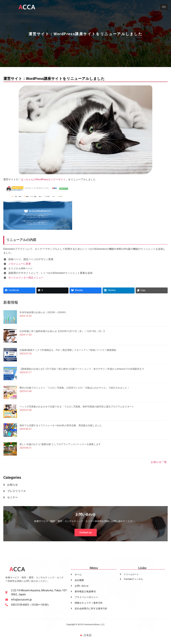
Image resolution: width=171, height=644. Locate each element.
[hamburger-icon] (164, 7)
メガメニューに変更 (20, 264)
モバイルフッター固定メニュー (26, 278)
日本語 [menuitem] (88, 635)
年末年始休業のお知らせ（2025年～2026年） (44, 312)
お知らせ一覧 (159, 462)
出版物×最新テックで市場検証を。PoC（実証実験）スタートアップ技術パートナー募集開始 (68, 350)
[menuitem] (85, 635)
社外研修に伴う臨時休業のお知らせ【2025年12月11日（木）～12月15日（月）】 (63, 331)
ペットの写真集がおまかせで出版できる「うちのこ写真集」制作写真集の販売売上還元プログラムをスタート (77, 407)
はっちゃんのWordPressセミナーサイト (43, 179)
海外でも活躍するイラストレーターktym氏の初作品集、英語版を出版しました (61, 425)
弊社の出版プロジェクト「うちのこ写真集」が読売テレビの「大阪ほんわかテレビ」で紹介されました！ (74, 388)
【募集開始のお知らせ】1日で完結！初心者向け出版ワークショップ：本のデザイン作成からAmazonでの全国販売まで (82, 369)
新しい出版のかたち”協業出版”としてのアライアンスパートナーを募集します (60, 444)
